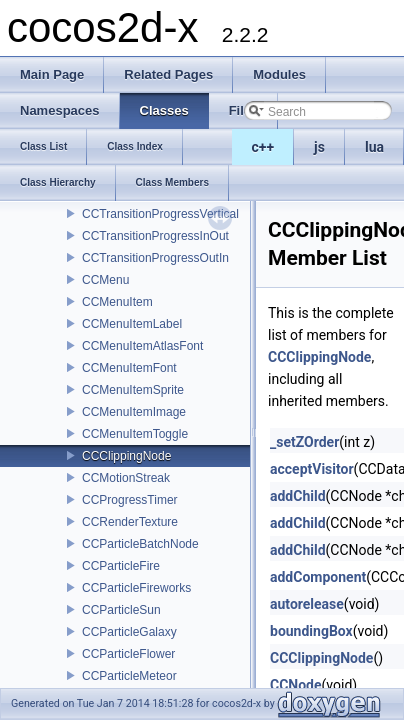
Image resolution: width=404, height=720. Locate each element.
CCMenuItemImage (134, 412)
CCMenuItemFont (129, 368)
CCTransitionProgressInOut (155, 236)
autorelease (307, 604)
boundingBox (311, 631)
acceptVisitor (312, 469)
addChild (298, 496)
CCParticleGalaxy (129, 632)
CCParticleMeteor (129, 676)
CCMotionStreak (126, 478)
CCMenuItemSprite (133, 390)
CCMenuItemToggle (135, 434)
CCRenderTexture (130, 522)
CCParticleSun (121, 610)
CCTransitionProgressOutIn (155, 258)
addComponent (318, 577)
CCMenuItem (117, 302)
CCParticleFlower (128, 654)
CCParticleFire (121, 566)
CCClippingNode (126, 456)
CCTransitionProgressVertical (160, 214)
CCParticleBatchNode (140, 544)
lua (374, 147)
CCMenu (105, 280)
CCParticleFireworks (136, 588)
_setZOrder (304, 442)
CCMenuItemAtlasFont (142, 346)
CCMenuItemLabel (132, 324)
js (319, 147)
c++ (263, 147)
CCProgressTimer (130, 500)
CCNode (296, 685)
